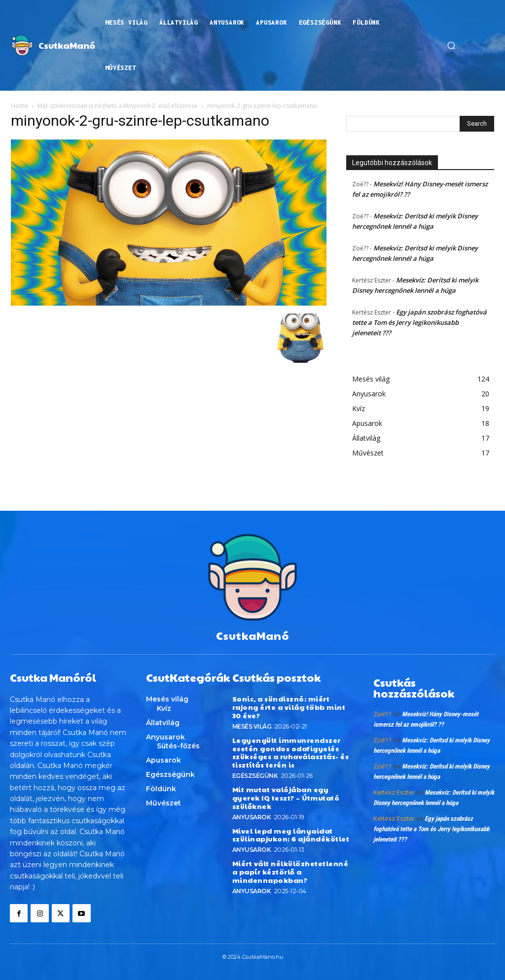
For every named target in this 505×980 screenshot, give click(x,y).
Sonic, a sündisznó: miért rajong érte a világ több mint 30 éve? (289, 707)
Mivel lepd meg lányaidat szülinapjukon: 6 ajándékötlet (291, 834)
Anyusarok (252, 817)
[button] (451, 45)
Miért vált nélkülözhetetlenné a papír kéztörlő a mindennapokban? (290, 872)
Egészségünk (255, 776)
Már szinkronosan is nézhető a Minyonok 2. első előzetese (118, 106)
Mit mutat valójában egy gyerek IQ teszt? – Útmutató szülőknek (286, 798)
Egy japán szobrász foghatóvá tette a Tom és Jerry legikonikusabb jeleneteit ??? (419, 322)
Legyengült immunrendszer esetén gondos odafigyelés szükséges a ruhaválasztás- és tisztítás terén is (291, 752)
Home (19, 106)
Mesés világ (252, 726)
